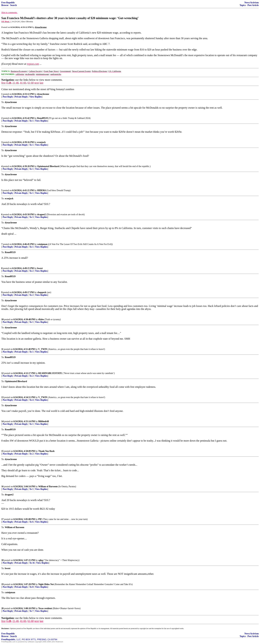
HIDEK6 (41, 190)
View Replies (36, 97)
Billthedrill (44, 421)
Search (13, 5)
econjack (41, 142)
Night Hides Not (46, 584)
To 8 (31, 587)
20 (2, 608)
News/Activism (252, 3)
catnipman (42, 244)
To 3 (31, 217)
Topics (243, 5)
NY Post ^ (6, 22)
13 (2, 397)
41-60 (23, 83)
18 (2, 560)
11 (2, 349)
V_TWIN (43, 349)
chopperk (42, 292)
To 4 (31, 400)
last (41, 83)
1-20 (9, 83)
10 (2, 319)
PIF (40, 519)
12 (2, 373)
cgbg (41, 560)
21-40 (16, 83)
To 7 (31, 611)
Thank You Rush (46, 451)
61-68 (31, 83)
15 (2, 451)
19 (2, 584)
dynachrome (43, 94)
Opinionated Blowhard (48, 166)
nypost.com (33, 64)
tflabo (41, 319)
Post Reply (8, 97)
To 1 (31, 121)
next (37, 83)
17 (2, 519)
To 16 (32, 563)
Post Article (253, 5)
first (3, 83)
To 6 (31, 522)
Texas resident (45, 608)
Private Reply (21, 97)
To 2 (31, 271)
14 (2, 421)
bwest (40, 268)
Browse (5, 5)
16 (2, 486)
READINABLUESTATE (50, 373)
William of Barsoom (48, 486)
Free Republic (8, 3)
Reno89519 (42, 118)
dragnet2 (41, 214)
